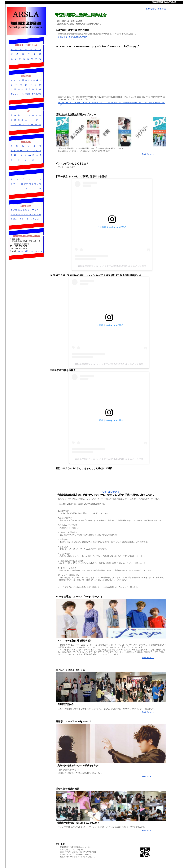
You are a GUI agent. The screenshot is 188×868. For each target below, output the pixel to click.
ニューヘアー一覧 (26, 124)
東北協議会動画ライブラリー (26, 209)
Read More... (148, 153)
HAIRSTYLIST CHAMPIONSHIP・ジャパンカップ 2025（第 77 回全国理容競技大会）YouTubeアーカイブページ (112, 103)
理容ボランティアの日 (26, 150)
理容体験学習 (26, 145)
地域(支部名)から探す (26, 80)
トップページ (26, 178)
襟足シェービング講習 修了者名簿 (26, 94)
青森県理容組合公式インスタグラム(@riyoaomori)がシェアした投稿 (112, 265)
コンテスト (26, 159)
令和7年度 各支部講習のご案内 (73, 37)
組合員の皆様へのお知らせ (26, 214)
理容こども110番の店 (26, 155)
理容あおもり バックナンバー (26, 218)
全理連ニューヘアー (26, 119)
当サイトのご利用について (26, 183)
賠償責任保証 (26, 54)
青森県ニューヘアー (26, 115)
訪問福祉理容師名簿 (26, 89)
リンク (26, 188)
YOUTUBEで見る (111, 491)
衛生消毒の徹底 (26, 49)
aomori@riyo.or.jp (30, 250)
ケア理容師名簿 (26, 84)
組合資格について (26, 58)
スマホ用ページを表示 (156, 9)
